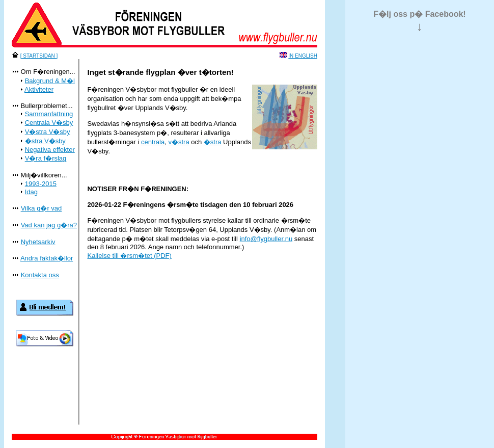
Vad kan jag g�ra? (49, 225)
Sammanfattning (49, 114)
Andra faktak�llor (47, 258)
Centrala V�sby (49, 123)
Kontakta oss (40, 275)
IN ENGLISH (303, 56)
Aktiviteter (39, 89)
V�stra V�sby (48, 132)
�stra (213, 142)
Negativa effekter (50, 150)
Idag (31, 192)
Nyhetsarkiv (38, 242)
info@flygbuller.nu (266, 239)
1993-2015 (41, 184)
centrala (153, 142)
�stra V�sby (45, 141)
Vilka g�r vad (42, 208)
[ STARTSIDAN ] (39, 56)
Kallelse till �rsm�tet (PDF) (129, 256)
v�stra (179, 142)
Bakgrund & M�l (50, 81)
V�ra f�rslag (46, 158)
